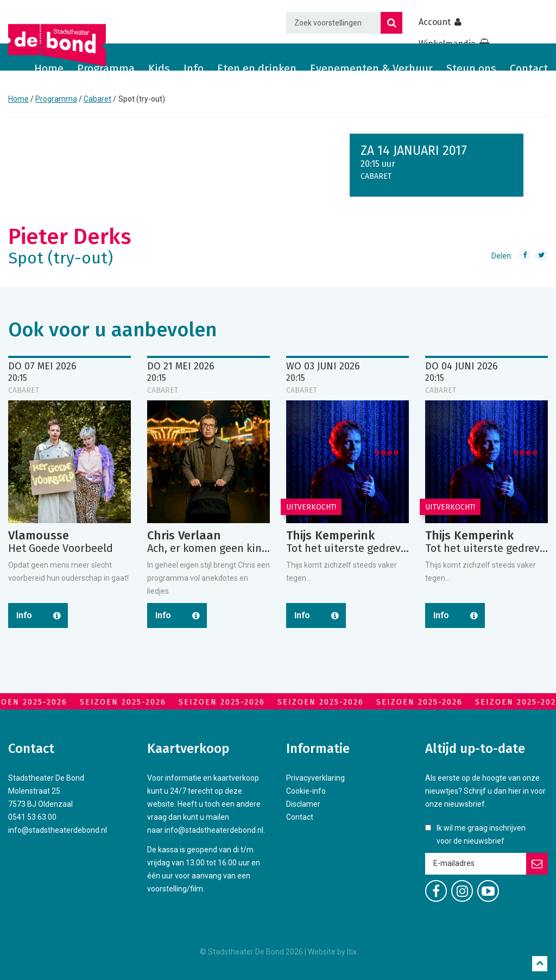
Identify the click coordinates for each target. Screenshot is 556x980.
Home (49, 68)
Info (194, 68)
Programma (106, 68)
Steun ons (471, 68)
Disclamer (303, 804)
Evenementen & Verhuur (371, 68)
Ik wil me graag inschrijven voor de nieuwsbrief (481, 834)
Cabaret (97, 99)
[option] (69, 505)
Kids (159, 68)
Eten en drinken (257, 68)
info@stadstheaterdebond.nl (58, 830)
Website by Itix (332, 952)
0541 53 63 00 (32, 817)
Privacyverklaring (315, 778)
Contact (529, 68)
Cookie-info (306, 791)
